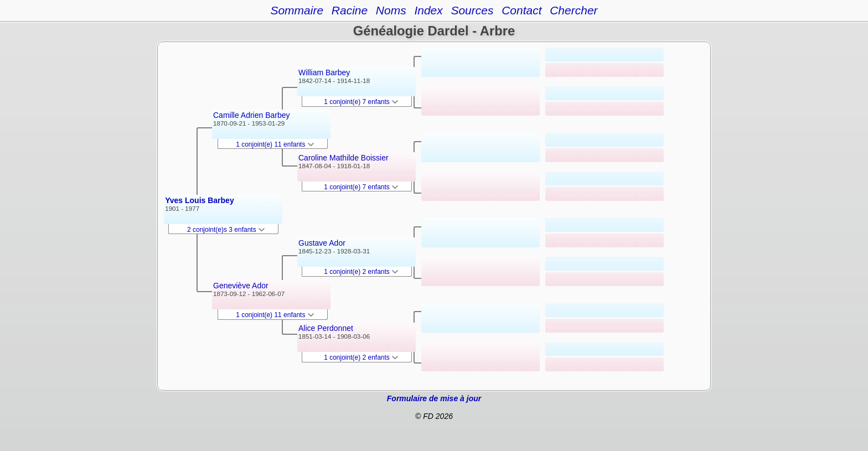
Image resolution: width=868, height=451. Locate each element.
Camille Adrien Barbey (252, 115)
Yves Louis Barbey (200, 200)
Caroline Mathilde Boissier (343, 158)
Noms (391, 10)
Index (428, 10)
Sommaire (297, 10)
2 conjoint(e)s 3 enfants (226, 230)
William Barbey (324, 72)
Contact (521, 10)
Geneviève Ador (241, 286)
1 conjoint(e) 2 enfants (361, 272)
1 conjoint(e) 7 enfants (361, 102)
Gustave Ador (322, 243)
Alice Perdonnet (326, 328)
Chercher (573, 10)
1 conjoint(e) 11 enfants (275, 144)
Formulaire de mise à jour (434, 398)
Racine (350, 10)
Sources (472, 10)
